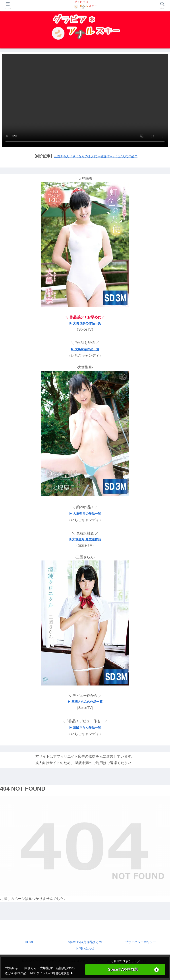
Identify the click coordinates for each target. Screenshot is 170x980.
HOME (29, 942)
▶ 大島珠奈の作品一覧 (85, 323)
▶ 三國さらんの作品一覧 (85, 702)
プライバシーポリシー (141, 942)
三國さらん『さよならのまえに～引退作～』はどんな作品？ (96, 156)
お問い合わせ (85, 948)
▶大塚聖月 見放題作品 (85, 539)
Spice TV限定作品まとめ (85, 942)
